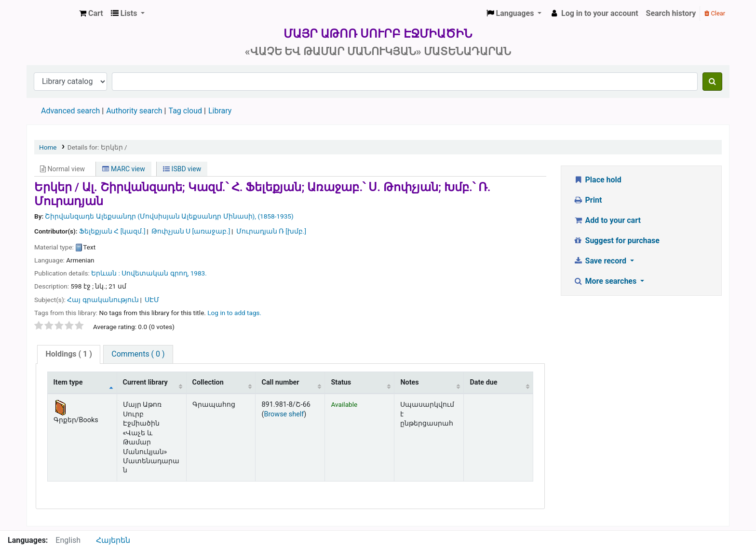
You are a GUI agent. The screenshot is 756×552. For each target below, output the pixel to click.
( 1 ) (68, 354)
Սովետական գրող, (155, 273)
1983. (199, 273)
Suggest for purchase (616, 241)
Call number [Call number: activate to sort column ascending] (280, 382)
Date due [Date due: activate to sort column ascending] (483, 382)
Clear (715, 13)
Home (48, 147)
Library (220, 111)
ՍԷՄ (152, 300)
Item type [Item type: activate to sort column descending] (68, 382)
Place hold (597, 180)
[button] (91, 14)
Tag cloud (185, 111)
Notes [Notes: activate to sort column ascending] (409, 382)
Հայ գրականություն (103, 300)
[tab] (68, 354)
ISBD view (182, 169)
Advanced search (70, 111)
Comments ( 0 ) (138, 354)
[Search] (712, 82)
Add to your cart (607, 220)
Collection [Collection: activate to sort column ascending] (208, 382)
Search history (671, 13)
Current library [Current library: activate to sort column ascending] (145, 382)
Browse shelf (284, 414)
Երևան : (106, 273)
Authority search (134, 111)
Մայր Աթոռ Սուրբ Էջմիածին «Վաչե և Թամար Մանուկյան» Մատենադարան (51, 14)
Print (587, 200)
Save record (601, 261)
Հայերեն (113, 540)
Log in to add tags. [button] (234, 313)
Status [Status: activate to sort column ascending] (341, 382)
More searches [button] (606, 281)
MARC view (123, 169)
